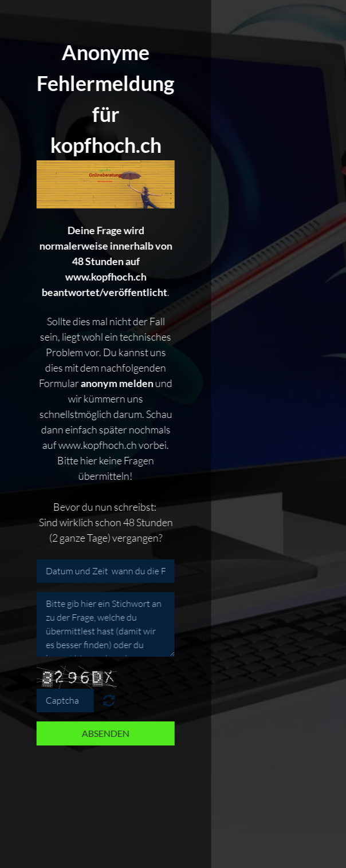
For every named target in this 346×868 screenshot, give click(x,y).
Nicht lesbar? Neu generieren (107, 700)
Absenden (104, 733)
